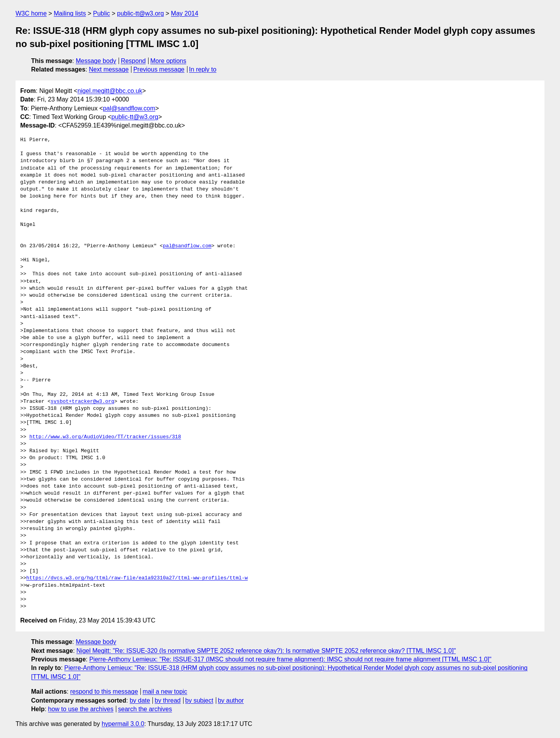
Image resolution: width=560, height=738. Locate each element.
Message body (96, 61)
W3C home (31, 13)
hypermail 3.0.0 (123, 724)
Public (101, 13)
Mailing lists (70, 13)
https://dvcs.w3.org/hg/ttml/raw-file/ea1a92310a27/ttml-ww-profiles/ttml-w (137, 578)
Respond (133, 61)
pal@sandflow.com (129, 108)
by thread (168, 700)
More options (169, 61)
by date (140, 700)
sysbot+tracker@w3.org (82, 402)
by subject (199, 700)
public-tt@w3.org (140, 13)
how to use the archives (81, 709)
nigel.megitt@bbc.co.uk (110, 91)
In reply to (203, 69)
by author (231, 700)
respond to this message (104, 692)
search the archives (145, 709)
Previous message (159, 69)
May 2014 (185, 13)
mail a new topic (165, 692)
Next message (109, 69)
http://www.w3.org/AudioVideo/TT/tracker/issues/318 (105, 437)
